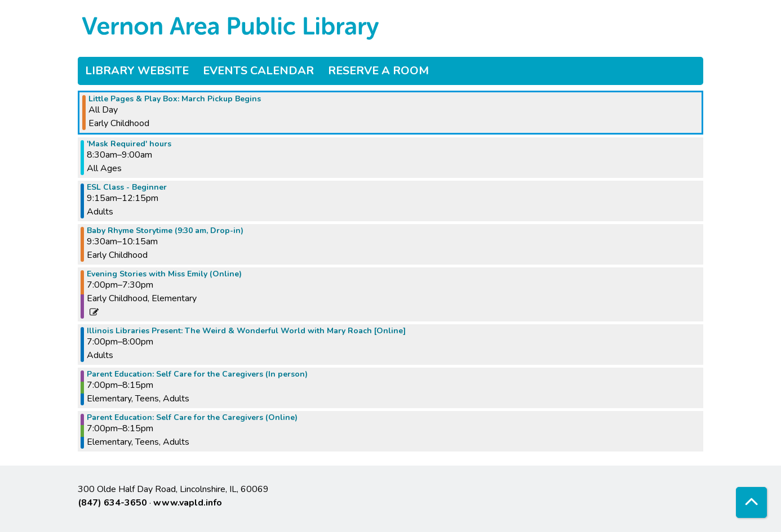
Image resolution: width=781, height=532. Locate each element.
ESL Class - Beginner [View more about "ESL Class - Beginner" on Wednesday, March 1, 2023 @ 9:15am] (127, 187)
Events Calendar (258, 71)
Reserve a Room (378, 71)
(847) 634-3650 (112, 503)
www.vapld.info (188, 503)
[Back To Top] (751, 502)
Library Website (137, 71)
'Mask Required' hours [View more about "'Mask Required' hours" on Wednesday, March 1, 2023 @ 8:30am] (129, 144)
